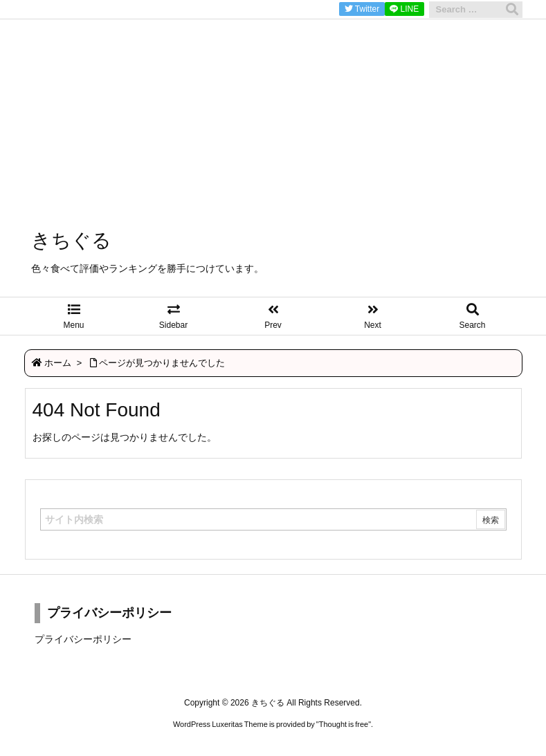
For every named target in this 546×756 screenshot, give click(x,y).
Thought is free (344, 724)
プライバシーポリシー (83, 639)
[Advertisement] (273, 97)
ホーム (58, 363)
